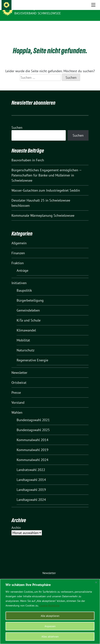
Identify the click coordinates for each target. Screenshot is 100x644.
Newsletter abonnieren (33, 97)
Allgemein (19, 237)
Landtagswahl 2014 (31, 474)
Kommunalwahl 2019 (33, 444)
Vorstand (18, 397)
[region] (50, 612)
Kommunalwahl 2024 (33, 454)
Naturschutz (26, 344)
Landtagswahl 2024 (31, 494)
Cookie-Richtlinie (49, 605)
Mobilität (23, 334)
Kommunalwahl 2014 (33, 434)
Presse (16, 387)
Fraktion (18, 257)
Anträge (22, 265)
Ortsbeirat (19, 377)
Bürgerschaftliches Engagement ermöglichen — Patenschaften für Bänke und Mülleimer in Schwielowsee (47, 169)
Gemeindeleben (28, 304)
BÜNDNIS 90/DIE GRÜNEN (35, 8)
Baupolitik (24, 284)
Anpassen (50, 626)
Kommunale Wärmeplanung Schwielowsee (43, 210)
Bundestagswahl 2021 (33, 414)
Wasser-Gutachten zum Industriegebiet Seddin (46, 184)
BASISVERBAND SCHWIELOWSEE (38, 13)
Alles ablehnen (50, 637)
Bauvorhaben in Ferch (28, 154)
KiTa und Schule (29, 314)
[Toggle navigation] (93, 27)
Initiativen (19, 277)
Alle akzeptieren (50, 616)
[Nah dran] (96, 582)
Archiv (16, 522)
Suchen (17, 122)
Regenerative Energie (32, 354)
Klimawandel (26, 324)
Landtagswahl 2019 (31, 484)
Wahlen (17, 406)
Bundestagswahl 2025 (33, 424)
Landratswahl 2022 (31, 464)
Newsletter (19, 367)
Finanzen (18, 247)
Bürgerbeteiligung (30, 294)
